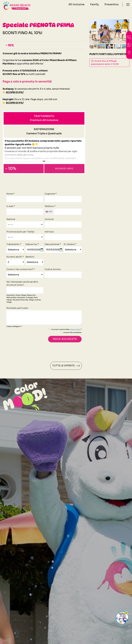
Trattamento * (14, 244)
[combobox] (49, 212)
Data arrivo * (32, 244)
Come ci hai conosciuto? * (21, 269)
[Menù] (128, 6)
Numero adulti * (15, 257)
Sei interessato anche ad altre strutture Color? (22, 283)
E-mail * (11, 206)
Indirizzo (49, 232)
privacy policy (75, 329)
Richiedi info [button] (64, 169)
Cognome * (51, 194)
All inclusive (76, 6)
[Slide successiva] (124, 31)
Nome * (11, 194)
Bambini (30, 257)
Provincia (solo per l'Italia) (20, 232)
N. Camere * (70, 244)
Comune (49, 219)
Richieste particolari (17, 308)
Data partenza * (53, 244)
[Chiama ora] (129, 37)
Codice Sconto (53, 269)
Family (94, 6)
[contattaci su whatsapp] (129, 45)
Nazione (11, 219)
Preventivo (112, 6)
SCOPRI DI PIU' (15, 92)
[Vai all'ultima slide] (94, 31)
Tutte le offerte (66, 366)
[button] (93, 46)
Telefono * (50, 206)
